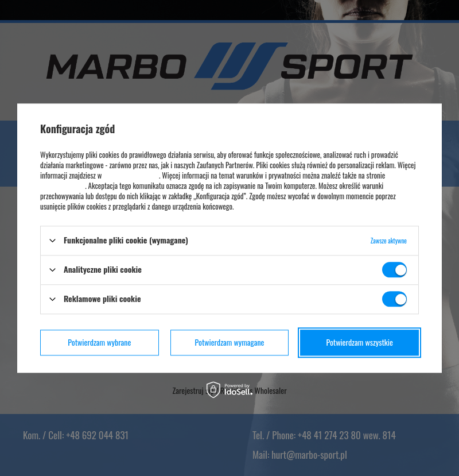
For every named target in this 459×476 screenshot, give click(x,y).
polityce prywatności (131, 175)
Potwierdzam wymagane (230, 342)
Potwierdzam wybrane (99, 342)
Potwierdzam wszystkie (359, 342)
